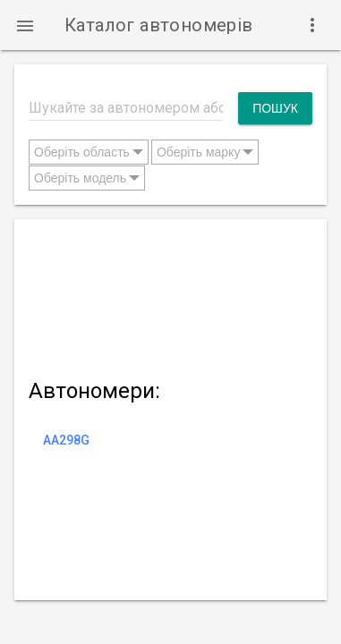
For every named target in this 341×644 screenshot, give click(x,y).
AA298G (66, 440)
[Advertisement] (170, 295)
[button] (25, 25)
